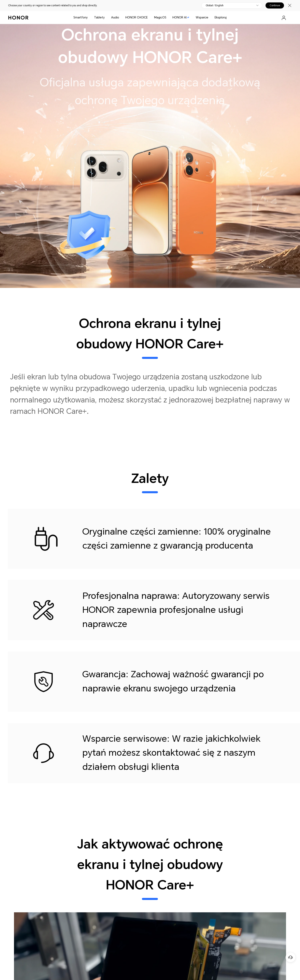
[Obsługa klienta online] (290, 957)
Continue (275, 5)
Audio (115, 17)
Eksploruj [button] (221, 17)
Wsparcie (202, 17)
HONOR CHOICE (137, 17)
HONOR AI (181, 17)
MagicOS (160, 17)
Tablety (99, 17)
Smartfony (81, 17)
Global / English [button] (215, 5)
